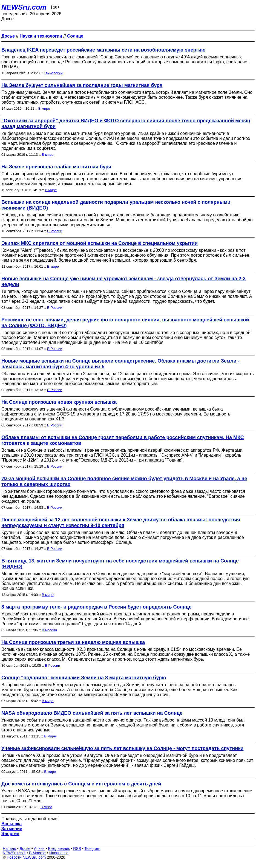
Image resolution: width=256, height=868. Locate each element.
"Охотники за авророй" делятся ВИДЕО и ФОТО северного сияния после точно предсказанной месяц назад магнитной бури (126, 124)
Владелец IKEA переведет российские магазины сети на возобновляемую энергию (103, 50)
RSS (77, 849)
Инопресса (59, 853)
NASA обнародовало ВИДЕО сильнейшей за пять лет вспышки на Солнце (92, 713)
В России (55, 231)
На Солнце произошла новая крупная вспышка (59, 402)
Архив (39, 849)
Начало (9, 849)
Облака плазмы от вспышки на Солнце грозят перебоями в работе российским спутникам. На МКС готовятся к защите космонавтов (123, 440)
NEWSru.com (24, 7)
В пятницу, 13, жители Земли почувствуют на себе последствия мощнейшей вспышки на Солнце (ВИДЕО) (120, 564)
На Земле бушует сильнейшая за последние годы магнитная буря (82, 85)
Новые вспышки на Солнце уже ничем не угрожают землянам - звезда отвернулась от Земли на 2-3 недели (123, 282)
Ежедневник (59, 849)
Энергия (10, 834)
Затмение (12, 829)
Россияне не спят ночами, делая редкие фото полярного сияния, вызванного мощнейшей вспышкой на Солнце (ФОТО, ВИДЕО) (125, 323)
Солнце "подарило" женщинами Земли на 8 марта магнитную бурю (84, 678)
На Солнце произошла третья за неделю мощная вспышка (73, 642)
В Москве (37, 853)
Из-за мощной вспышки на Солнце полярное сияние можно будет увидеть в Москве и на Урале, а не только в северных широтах (124, 481)
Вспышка (11, 824)
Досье (25, 849)
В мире (44, 108)
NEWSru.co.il (14, 853)
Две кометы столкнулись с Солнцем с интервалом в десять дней (81, 784)
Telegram (93, 849)
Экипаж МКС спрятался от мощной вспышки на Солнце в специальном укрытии (100, 243)
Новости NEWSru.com (26, 857)
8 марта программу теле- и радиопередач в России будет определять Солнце (96, 607)
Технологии (53, 73)
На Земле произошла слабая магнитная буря (56, 167)
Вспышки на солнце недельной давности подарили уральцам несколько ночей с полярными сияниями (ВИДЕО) (116, 205)
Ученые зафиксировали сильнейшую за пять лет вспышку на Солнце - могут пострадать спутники (122, 748)
